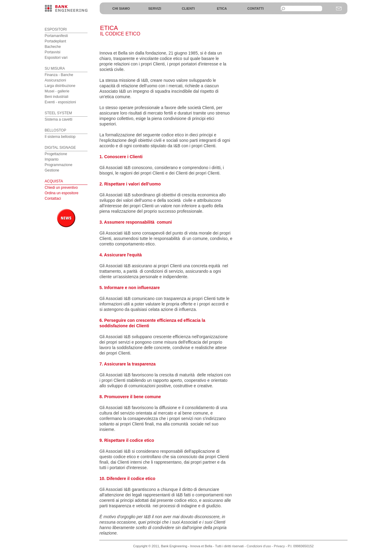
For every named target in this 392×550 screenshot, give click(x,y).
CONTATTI (255, 8)
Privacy (279, 546)
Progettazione (56, 154)
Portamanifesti (56, 36)
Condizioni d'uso (259, 546)
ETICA (222, 8)
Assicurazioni (56, 80)
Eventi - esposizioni (60, 102)
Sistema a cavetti (59, 119)
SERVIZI (155, 8)
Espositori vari (56, 58)
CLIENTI (188, 8)
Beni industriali (57, 97)
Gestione (52, 170)
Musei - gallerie (57, 91)
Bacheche (53, 47)
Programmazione (59, 165)
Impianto (52, 159)
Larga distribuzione (60, 86)
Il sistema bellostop (60, 137)
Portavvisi (53, 52)
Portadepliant (56, 41)
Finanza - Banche (59, 75)
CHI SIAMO (121, 8)
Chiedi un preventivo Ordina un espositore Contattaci (62, 193)
